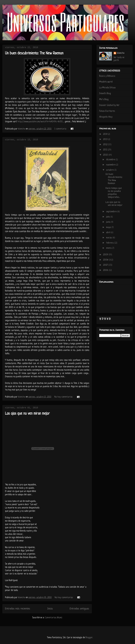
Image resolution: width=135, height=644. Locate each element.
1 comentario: (61, 129)
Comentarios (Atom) (54, 618)
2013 (106, 139)
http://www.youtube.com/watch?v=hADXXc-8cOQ (40, 122)
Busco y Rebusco (107, 76)
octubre (110, 170)
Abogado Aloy (106, 117)
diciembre (111, 160)
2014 (106, 134)
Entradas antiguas (79, 609)
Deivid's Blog (105, 94)
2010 (106, 155)
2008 (106, 260)
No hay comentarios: (64, 397)
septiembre (112, 212)
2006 (106, 270)
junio (109, 222)
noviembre (111, 165)
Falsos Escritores (107, 111)
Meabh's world (106, 82)
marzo (109, 238)
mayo (109, 227)
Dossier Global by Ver (109, 105)
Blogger (89, 638)
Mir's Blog (104, 100)
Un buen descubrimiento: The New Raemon (34, 53)
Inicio (50, 609)
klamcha (121, 53)
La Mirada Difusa (107, 88)
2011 (106, 150)
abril (109, 233)
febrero (110, 243)
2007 (106, 265)
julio (108, 217)
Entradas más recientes (18, 609)
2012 (106, 145)
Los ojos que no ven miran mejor (27, 414)
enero (109, 248)
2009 (106, 255)
